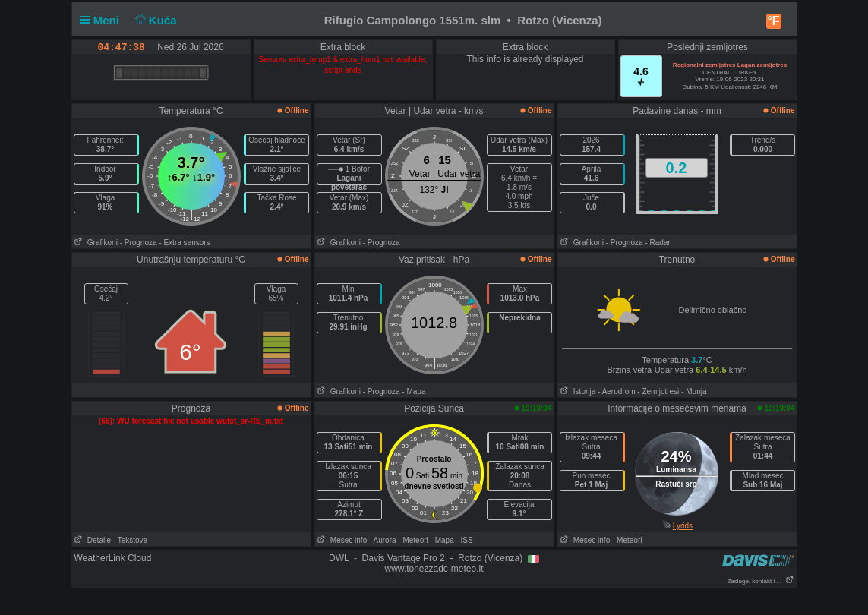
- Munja (694, 391)
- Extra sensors (184, 243)
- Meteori (413, 540)
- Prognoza (139, 243)
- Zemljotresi (658, 391)
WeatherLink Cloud (113, 558)
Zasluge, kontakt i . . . (760, 581)
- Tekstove (130, 540)
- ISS (464, 540)
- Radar (657, 243)
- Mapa (413, 391)
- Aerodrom (616, 391)
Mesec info (341, 540)
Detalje (92, 540)
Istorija (577, 391)
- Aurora (383, 540)
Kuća (154, 20)
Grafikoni (95, 243)
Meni (103, 20)
